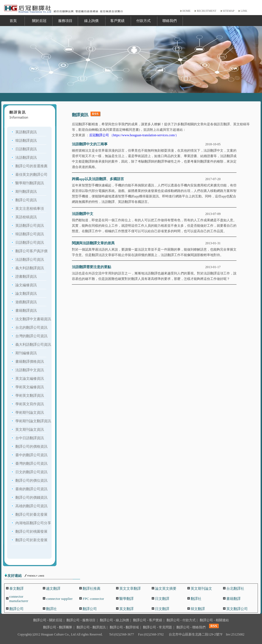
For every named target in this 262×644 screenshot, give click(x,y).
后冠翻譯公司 (99, 135)
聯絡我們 (170, 21)
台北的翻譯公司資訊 (31, 327)
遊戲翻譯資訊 (26, 302)
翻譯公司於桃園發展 (31, 531)
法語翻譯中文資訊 (30, 370)
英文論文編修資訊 (30, 378)
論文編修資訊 (26, 285)
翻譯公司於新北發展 (31, 540)
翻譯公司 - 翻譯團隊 (58, 627)
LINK (244, 11)
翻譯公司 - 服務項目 (81, 620)
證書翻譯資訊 (26, 276)
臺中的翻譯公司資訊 (31, 455)
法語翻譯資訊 (26, 158)
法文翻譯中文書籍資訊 (33, 319)
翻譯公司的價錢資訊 (31, 497)
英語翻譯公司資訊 (30, 225)
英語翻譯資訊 (26, 132)
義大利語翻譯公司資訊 (33, 344)
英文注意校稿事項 (30, 208)
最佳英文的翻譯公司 (31, 175)
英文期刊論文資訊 (30, 429)
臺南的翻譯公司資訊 (31, 489)
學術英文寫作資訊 (30, 404)
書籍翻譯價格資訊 (30, 361)
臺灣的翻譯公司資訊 (31, 463)
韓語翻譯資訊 (26, 141)
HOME (186, 11)
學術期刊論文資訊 (30, 412)
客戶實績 (117, 21)
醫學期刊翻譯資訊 (30, 183)
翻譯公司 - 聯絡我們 (191, 627)
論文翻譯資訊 (26, 293)
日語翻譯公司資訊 (30, 242)
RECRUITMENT (206, 11)
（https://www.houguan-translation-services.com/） (144, 135)
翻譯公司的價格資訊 (31, 446)
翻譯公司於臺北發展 (31, 514)
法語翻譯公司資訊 (30, 259)
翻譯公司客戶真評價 (31, 251)
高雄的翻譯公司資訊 (31, 506)
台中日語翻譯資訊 (30, 438)
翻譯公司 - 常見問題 (157, 627)
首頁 (13, 21)
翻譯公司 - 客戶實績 (148, 620)
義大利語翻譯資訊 (30, 268)
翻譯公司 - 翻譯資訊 (91, 627)
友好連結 (15, 576)
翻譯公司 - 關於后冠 (48, 620)
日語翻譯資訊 (26, 149)
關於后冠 (39, 21)
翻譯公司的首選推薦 (31, 166)
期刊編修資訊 (26, 353)
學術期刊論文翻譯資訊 (33, 421)
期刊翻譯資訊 (26, 192)
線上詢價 (91, 21)
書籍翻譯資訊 (26, 310)
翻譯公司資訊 (26, 200)
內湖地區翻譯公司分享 (33, 523)
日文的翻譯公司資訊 (31, 472)
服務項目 (65, 21)
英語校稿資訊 (26, 217)
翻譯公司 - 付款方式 (181, 620)
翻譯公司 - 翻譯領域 (124, 627)
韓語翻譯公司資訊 (30, 234)
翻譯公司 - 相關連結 (214, 620)
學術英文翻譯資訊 (30, 395)
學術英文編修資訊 (30, 387)
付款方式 (143, 21)
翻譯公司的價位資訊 (31, 480)
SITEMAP (229, 11)
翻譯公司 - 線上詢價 (114, 620)
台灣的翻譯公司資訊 (31, 336)
